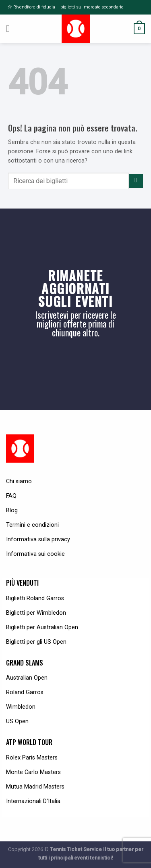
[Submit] (136, 181)
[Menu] (11, 29)
